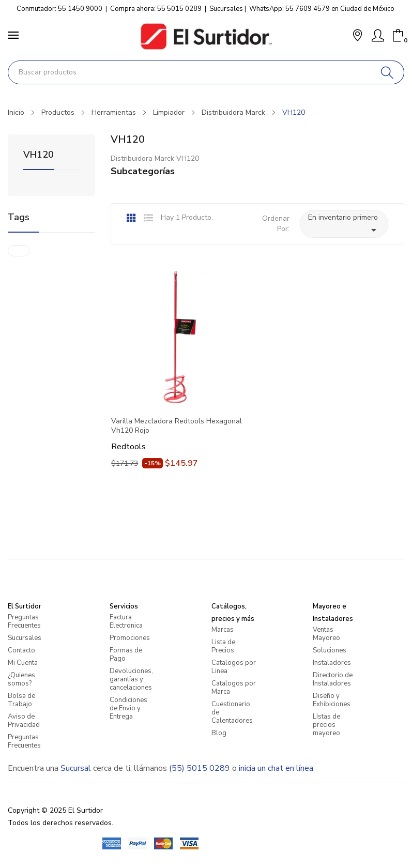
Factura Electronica (126, 621)
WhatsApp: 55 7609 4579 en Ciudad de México (322, 9)
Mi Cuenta (23, 663)
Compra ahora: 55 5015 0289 (156, 9)
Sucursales (226, 9)
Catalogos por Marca (234, 688)
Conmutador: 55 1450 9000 (59, 9)
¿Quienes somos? (21, 679)
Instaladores (332, 663)
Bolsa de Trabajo (21, 700)
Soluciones (330, 650)
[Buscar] (387, 72)
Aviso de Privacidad (24, 721)
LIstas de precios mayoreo (326, 725)
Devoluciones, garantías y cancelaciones (131, 679)
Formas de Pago (126, 654)
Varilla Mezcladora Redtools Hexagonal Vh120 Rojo (177, 426)
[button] (357, 36)
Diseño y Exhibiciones (332, 700)
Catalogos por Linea (234, 667)
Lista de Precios (223, 646)
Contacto (21, 650)
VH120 (39, 155)
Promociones (130, 638)
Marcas (223, 630)
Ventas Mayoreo (326, 634)
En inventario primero (344, 224)
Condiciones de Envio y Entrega (128, 708)
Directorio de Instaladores (333, 679)
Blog (219, 733)
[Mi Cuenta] (378, 36)
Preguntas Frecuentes (24, 621)
